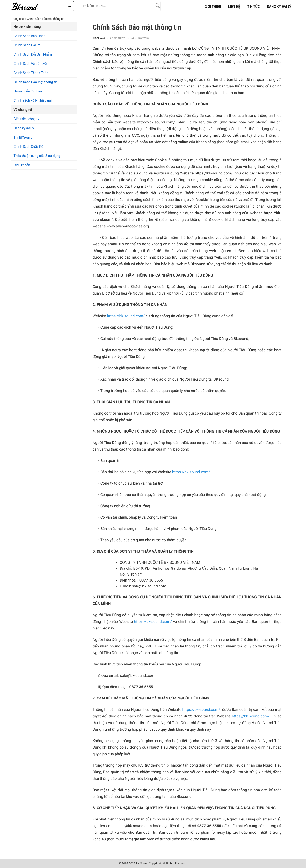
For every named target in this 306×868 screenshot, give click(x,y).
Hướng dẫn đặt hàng (29, 91)
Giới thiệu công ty (26, 119)
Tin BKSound (23, 137)
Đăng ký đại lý (24, 128)
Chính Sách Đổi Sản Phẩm (33, 54)
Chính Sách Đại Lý (27, 45)
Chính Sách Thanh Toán (31, 73)
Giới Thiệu (213, 7)
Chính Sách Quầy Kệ (28, 147)
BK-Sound (99, 38)
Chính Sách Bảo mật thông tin (36, 82)
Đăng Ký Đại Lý (279, 7)
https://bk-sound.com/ (126, 316)
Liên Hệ (234, 7)
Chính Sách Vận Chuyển (31, 64)
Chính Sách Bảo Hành (30, 36)
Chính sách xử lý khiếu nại (33, 100)
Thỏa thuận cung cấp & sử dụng (37, 156)
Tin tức (253, 7)
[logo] (30, 7)
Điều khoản (22, 165)
